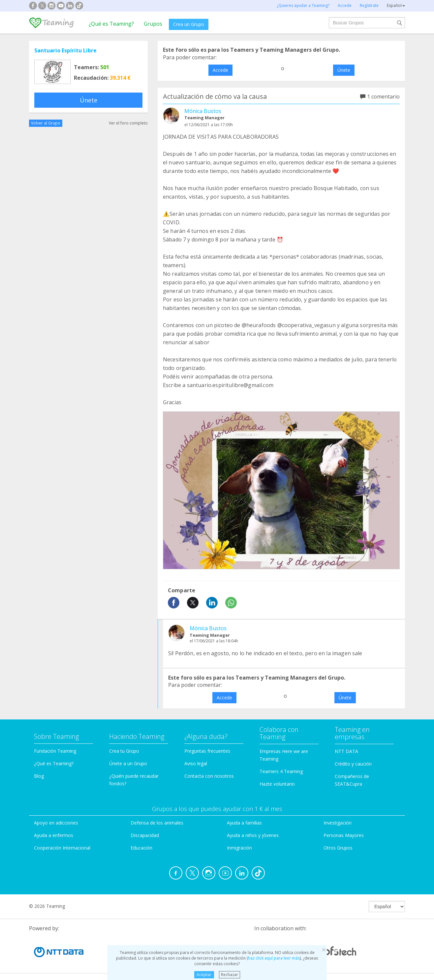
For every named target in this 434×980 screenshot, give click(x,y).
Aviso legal (196, 763)
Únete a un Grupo (128, 763)
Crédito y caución (353, 764)
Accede (220, 70)
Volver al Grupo (46, 123)
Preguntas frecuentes (207, 751)
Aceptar (204, 975)
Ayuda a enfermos (54, 835)
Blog (39, 776)
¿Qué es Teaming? (111, 24)
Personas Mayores (344, 835)
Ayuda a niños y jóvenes (253, 835)
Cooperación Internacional (62, 848)
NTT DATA (346, 751)
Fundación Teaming (55, 751)
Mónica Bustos (203, 111)
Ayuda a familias (244, 823)
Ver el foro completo (128, 123)
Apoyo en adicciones (56, 823)
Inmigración (239, 848)
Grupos (153, 24)
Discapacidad (145, 835)
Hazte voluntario (277, 784)
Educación (141, 848)
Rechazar (230, 975)
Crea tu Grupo (124, 751)
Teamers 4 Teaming (281, 771)
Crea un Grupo (189, 24)
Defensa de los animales (157, 823)
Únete (89, 100)
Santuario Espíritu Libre (65, 50)
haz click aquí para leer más (274, 958)
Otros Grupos (338, 848)
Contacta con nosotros (209, 776)
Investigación (338, 823)
